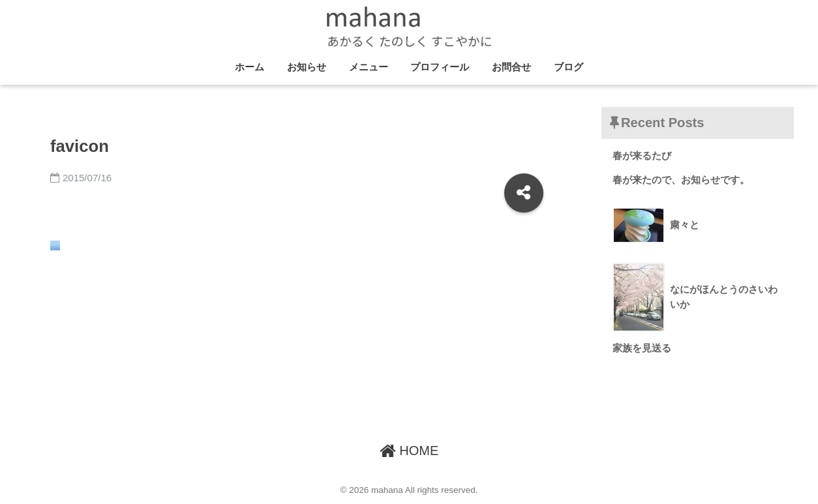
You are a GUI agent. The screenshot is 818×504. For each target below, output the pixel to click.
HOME (409, 451)
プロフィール (440, 67)
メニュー (369, 67)
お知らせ (307, 67)
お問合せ (511, 67)
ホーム (250, 67)
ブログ (568, 67)
